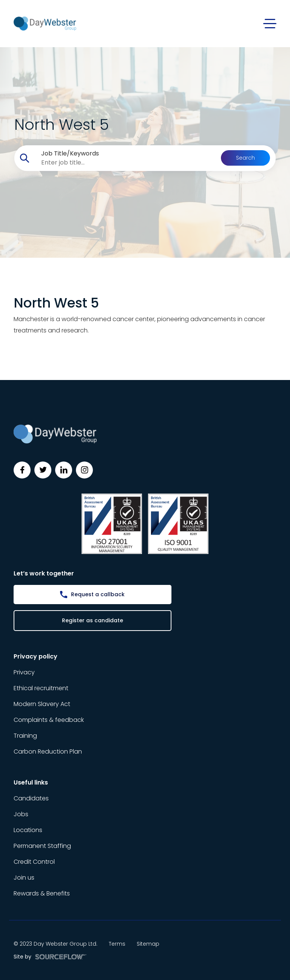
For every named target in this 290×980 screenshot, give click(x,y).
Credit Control (34, 862)
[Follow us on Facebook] (22, 470)
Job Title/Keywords (70, 153)
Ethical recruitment (41, 688)
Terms (117, 944)
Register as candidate (93, 620)
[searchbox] (128, 163)
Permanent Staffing (42, 846)
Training (25, 736)
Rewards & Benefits (42, 893)
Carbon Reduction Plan (48, 752)
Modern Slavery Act (42, 704)
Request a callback (98, 594)
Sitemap (148, 944)
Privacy (24, 672)
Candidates (31, 798)
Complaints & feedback (49, 720)
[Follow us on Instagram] (84, 470)
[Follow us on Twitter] (43, 470)
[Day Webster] (45, 23)
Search (245, 158)
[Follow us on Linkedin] (64, 470)
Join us (24, 878)
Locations (28, 830)
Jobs (21, 814)
